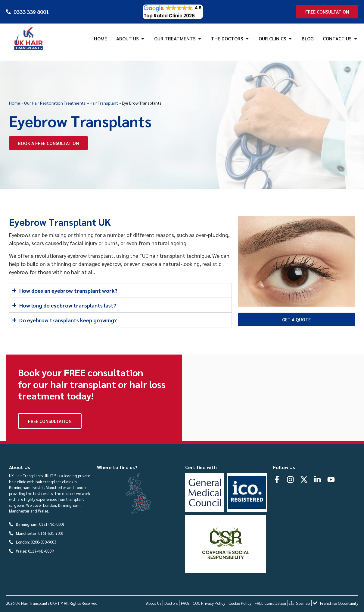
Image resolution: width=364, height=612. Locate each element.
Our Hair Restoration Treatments (55, 103)
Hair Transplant (104, 103)
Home (15, 103)
